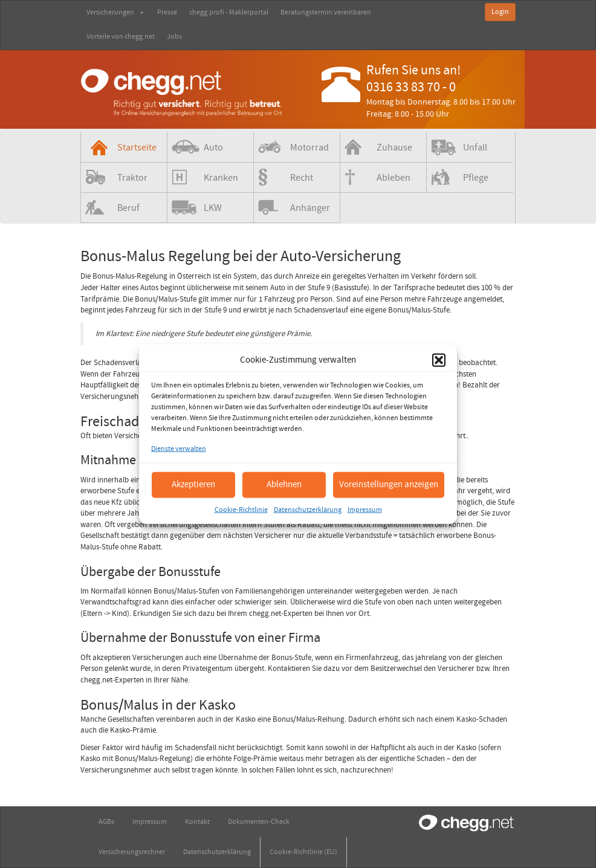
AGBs (106, 822)
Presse (167, 12)
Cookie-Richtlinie (241, 509)
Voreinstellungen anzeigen (389, 484)
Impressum (365, 509)
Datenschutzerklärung (308, 509)
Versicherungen (116, 12)
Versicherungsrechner (132, 852)
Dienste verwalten (179, 449)
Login (500, 12)
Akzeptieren (193, 484)
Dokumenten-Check (259, 822)
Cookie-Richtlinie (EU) (303, 852)
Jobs (174, 37)
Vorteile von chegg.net (121, 37)
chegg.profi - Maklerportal (229, 12)
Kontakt (197, 822)
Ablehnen (284, 484)
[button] (439, 360)
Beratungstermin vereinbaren (326, 12)
